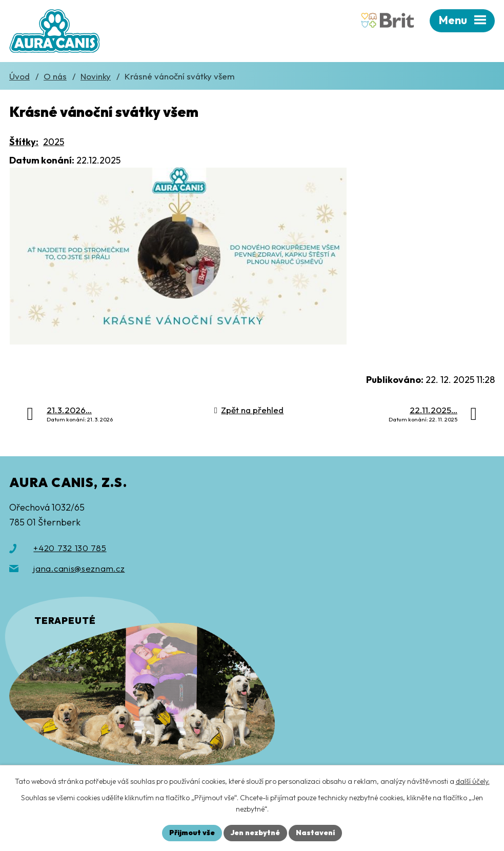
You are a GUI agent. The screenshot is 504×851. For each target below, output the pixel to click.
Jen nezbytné (255, 833)
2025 (54, 142)
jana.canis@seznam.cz (79, 568)
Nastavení (315, 833)
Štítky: (24, 142)
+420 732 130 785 (70, 548)
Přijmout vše (192, 833)
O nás (55, 76)
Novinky (96, 76)
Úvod (19, 76)
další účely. (473, 781)
